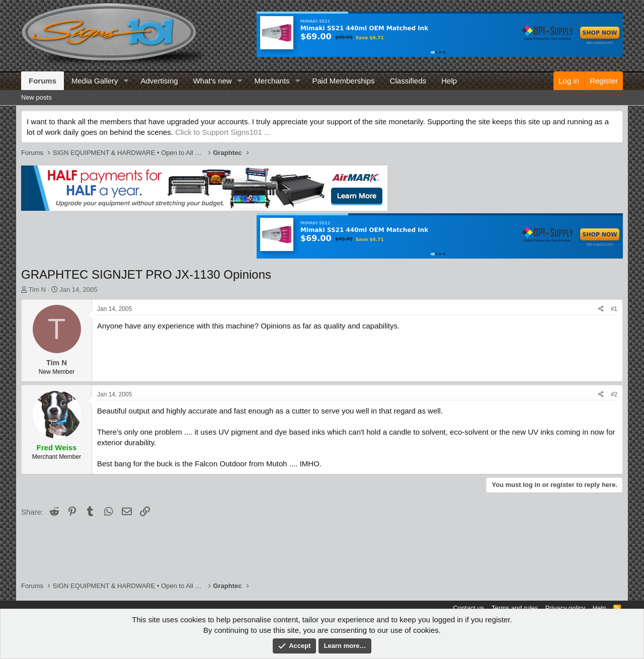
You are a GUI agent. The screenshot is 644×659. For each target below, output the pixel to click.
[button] (126, 81)
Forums (43, 81)
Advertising (159, 81)
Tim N (37, 290)
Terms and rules (515, 608)
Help (449, 81)
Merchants (272, 81)
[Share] (601, 309)
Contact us (468, 608)
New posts (36, 97)
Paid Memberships (343, 81)
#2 (614, 394)
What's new (213, 81)
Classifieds (408, 81)
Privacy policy (565, 608)
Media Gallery (95, 81)
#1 (614, 309)
